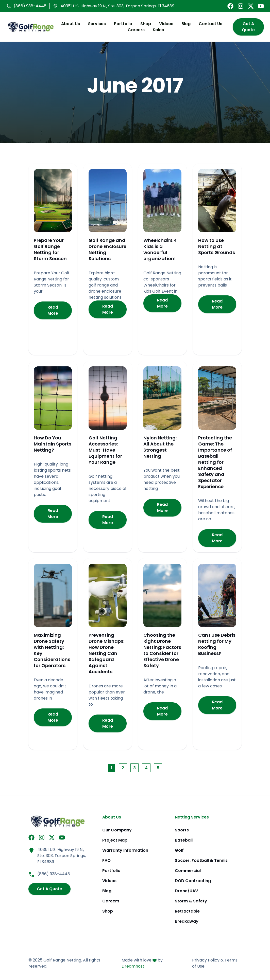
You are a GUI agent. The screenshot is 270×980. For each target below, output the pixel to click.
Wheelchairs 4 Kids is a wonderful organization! (160, 250)
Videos (165, 24)
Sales (157, 30)
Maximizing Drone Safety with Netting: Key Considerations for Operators (52, 651)
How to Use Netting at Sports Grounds (217, 247)
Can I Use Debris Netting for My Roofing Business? (217, 645)
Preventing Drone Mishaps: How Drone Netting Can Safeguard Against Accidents (106, 654)
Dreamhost (133, 966)
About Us (69, 24)
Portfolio (122, 24)
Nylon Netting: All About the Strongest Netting (160, 447)
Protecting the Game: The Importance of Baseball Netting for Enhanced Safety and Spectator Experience (215, 463)
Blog (184, 24)
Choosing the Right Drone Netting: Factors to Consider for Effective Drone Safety (162, 651)
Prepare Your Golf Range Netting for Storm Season (50, 250)
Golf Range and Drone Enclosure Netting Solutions (107, 250)
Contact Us (209, 24)
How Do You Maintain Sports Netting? (53, 444)
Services (95, 24)
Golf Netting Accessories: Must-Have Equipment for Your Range (105, 450)
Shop (144, 24)
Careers (135, 30)
